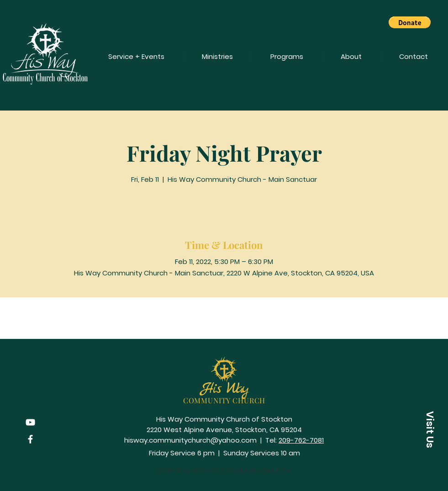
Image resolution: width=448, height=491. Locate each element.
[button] (410, 22)
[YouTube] (30, 422)
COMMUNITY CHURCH (224, 400)
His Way (224, 389)
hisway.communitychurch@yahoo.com (190, 440)
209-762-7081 (301, 440)
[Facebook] (30, 439)
